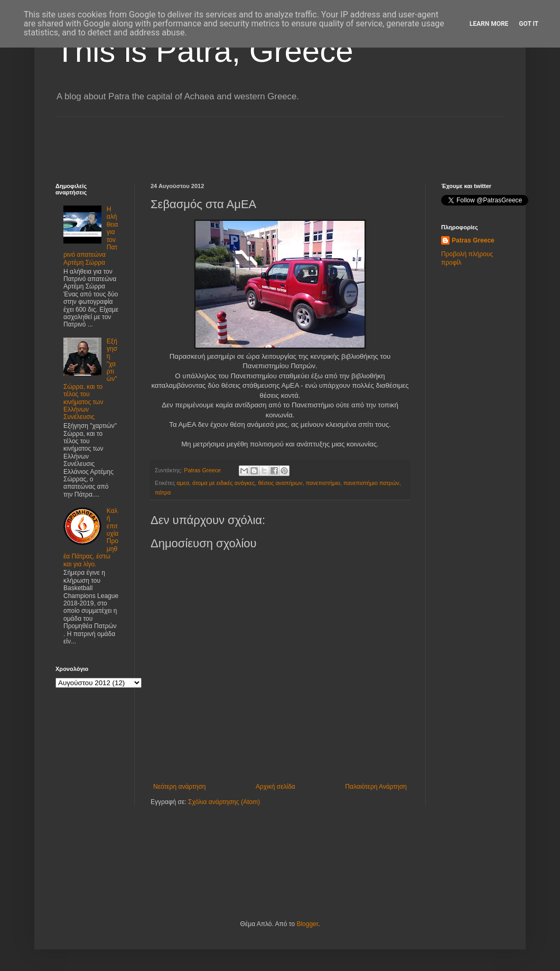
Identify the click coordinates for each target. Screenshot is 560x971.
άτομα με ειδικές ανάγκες (224, 483)
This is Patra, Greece (204, 51)
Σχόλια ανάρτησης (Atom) (224, 802)
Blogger (307, 924)
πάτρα (163, 492)
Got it (529, 24)
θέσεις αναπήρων (280, 483)
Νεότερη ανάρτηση (179, 787)
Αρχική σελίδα (276, 787)
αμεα (183, 483)
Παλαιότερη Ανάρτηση (376, 787)
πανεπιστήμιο (323, 483)
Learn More (489, 24)
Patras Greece (473, 240)
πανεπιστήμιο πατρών (371, 483)
